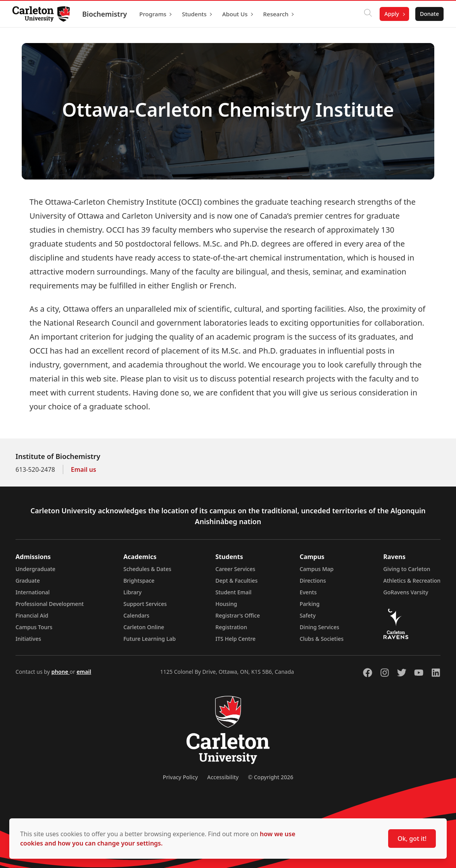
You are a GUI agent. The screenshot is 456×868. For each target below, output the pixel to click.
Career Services (236, 569)
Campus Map (317, 569)
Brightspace (139, 581)
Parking (310, 604)
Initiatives (28, 639)
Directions (313, 581)
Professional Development (50, 604)
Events (308, 592)
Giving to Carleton (407, 569)
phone (60, 672)
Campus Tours (34, 627)
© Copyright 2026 (270, 777)
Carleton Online (144, 627)
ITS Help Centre (236, 639)
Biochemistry (104, 14)
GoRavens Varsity (406, 592)
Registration (231, 627)
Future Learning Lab (149, 639)
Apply (392, 14)
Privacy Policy (180, 777)
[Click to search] (368, 14)
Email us (84, 469)
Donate (429, 14)
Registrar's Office (238, 615)
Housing (226, 604)
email (84, 672)
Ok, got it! (412, 839)
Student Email (234, 592)
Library (132, 592)
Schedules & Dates (147, 569)
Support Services (145, 604)
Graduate (28, 581)
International (33, 592)
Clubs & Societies (322, 639)
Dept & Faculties (237, 581)
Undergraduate (35, 569)
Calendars (136, 615)
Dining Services (320, 627)
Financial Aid (32, 615)
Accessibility (223, 777)
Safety (308, 615)
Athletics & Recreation (412, 581)
